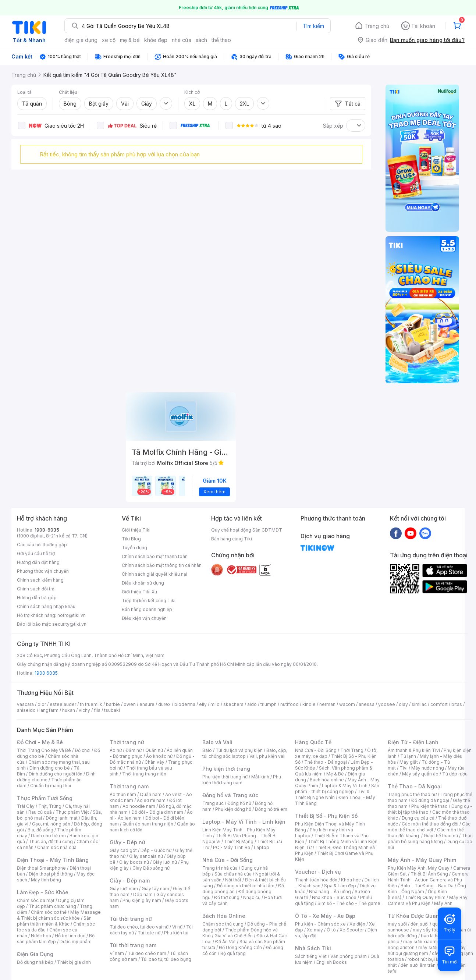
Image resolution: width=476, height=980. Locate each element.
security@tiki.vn (69, 624)
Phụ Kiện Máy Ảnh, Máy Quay (419, 868)
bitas (457, 704)
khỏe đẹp (156, 40)
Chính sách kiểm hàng (40, 580)
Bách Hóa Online (224, 916)
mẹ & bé (130, 40)
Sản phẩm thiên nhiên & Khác (54, 921)
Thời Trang (352, 750)
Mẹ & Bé (335, 774)
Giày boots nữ (134, 862)
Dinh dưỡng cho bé (50, 768)
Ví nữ (177, 927)
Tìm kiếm (313, 26)
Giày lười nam (124, 889)
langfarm (49, 710)
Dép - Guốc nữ (156, 850)
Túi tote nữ (149, 933)
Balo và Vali (217, 742)
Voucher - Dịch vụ (318, 872)
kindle (309, 704)
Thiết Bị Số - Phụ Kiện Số (326, 816)
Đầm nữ (134, 750)
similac (419, 704)
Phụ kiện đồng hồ (233, 809)
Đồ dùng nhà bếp (35, 962)
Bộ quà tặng (233, 953)
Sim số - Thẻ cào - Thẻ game (349, 903)
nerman (327, 704)
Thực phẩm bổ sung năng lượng (430, 839)
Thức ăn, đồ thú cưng (51, 841)
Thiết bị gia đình (74, 962)
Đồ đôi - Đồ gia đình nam (157, 812)
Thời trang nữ (127, 742)
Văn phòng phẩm (349, 956)
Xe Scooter (352, 930)
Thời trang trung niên (144, 774)
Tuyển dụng (134, 548)
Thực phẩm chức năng (52, 906)
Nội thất (233, 880)
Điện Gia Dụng (35, 954)
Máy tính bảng (46, 880)
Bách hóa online (327, 780)
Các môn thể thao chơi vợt (429, 827)
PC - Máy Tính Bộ (232, 847)
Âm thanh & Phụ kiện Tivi (414, 750)
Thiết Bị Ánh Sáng (429, 874)
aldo (252, 704)
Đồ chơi (83, 750)
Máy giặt (409, 762)
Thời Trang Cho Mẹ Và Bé (44, 750)
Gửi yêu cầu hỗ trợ (36, 553)
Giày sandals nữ (146, 856)
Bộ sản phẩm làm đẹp (56, 939)
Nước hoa (41, 936)
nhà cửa (182, 40)
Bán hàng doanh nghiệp (147, 609)
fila (97, 710)
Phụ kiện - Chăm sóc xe (320, 924)
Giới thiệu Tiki (136, 530)
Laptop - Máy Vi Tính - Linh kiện (244, 822)
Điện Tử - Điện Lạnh (413, 742)
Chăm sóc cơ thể (49, 912)
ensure (147, 704)
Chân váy (154, 762)
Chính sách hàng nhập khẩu (46, 606)
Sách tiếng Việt (311, 956)
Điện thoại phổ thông (51, 874)
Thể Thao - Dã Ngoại (415, 786)
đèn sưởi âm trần (418, 965)
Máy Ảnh (443, 903)
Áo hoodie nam (139, 806)
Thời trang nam (129, 786)
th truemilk (91, 704)
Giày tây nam (155, 889)
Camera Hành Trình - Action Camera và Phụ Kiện (428, 880)
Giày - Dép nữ (127, 842)
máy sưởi (397, 924)
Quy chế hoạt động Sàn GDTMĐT (247, 530)
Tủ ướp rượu (455, 774)
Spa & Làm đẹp (340, 886)
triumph (269, 704)
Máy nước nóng (428, 768)
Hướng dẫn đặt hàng (38, 562)
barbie (113, 704)
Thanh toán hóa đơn (316, 880)
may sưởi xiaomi (420, 942)
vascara (25, 704)
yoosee (387, 704)
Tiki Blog (131, 539)
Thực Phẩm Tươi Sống (45, 798)
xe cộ (109, 40)
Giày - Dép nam (130, 880)
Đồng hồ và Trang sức (230, 795)
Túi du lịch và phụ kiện (239, 750)
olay (403, 704)
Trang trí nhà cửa (220, 868)
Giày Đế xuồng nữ (151, 868)
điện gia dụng (81, 40)
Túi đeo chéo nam (147, 953)
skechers (233, 704)
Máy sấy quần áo (420, 774)
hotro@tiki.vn (72, 615)
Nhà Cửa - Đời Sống (228, 860)
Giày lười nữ (165, 862)
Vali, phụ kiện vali (267, 756)
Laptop (262, 847)
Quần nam (151, 794)
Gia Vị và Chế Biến (234, 936)
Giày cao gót (123, 850)
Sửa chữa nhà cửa (233, 874)
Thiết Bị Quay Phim (425, 897)
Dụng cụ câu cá (418, 818)
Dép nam (143, 894)
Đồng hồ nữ (239, 803)
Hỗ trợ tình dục (70, 936)
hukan (69, 710)
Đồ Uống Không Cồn (240, 947)
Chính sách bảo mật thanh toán (155, 556)
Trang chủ (377, 26)
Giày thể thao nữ (441, 836)
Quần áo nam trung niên (148, 824)
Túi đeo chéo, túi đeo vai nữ (139, 927)
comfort (439, 704)
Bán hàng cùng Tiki (232, 539)
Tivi (404, 768)
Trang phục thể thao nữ (412, 794)
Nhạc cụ (252, 897)
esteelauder (63, 704)
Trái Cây (26, 806)
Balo (207, 750)
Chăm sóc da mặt (36, 900)
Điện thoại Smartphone (41, 868)
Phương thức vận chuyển (43, 571)
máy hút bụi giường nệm (427, 950)
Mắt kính (260, 777)
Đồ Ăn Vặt (225, 942)
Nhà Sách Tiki (313, 948)
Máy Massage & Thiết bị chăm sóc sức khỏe (59, 915)
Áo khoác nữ (159, 756)
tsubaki (112, 710)
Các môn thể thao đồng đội (430, 824)
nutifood (289, 704)
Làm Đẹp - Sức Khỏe (43, 892)
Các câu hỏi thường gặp (42, 545)
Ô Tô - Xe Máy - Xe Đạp (325, 916)
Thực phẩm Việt (72, 812)
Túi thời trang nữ (131, 919)
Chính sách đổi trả (36, 589)
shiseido (26, 710)
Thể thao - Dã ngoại (326, 762)
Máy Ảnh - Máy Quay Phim (422, 860)
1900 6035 (46, 673)
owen (130, 704)
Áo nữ (116, 750)
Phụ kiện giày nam (142, 900)
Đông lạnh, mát (62, 818)
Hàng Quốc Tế (313, 742)
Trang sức (213, 803)
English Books (332, 962)
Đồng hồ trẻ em (271, 809)
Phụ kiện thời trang (226, 769)
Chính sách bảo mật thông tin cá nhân (162, 565)
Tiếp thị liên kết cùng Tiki (149, 601)
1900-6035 (47, 530)
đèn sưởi (420, 924)
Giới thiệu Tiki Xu (139, 592)
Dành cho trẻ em (48, 836)
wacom (347, 704)
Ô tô (331, 930)
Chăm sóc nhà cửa (57, 847)
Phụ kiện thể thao (429, 806)
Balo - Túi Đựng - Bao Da (427, 886)
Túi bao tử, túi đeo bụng (166, 959)
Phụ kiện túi (176, 933)
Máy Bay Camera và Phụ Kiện (428, 900)
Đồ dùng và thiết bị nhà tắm (246, 886)
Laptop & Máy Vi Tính (345, 786)
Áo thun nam (123, 794)
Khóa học (351, 880)
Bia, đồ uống (40, 830)
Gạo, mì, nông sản (51, 824)
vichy (84, 710)
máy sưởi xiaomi (436, 947)
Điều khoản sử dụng (143, 583)
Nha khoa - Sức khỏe (334, 897)
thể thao (221, 40)
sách (201, 40)
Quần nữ (154, 750)
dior (42, 704)
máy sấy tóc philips (434, 930)
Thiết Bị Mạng (239, 841)
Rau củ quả (40, 812)
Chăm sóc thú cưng (223, 924)
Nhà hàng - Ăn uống (330, 892)
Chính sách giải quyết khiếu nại (154, 574)
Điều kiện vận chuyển (144, 618)
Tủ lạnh (408, 756)
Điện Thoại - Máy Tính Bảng (53, 860)
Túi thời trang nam (133, 945)
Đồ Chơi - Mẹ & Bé (40, 742)
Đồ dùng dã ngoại (430, 800)
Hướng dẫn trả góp (37, 598)
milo (215, 704)
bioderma (185, 704)
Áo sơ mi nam (151, 800)
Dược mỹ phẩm (76, 942)
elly (203, 704)
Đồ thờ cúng (227, 897)
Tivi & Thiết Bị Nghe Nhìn (332, 794)
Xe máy (315, 930)
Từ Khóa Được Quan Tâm (420, 916)
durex (164, 704)
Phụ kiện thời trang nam (242, 780)
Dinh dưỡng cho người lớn (56, 774)
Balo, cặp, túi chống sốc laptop (245, 753)
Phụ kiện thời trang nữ (225, 777)
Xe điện (357, 924)
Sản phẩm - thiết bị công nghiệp (337, 789)
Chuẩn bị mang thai (51, 786)
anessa (367, 704)
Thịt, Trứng (50, 806)
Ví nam (117, 953)
